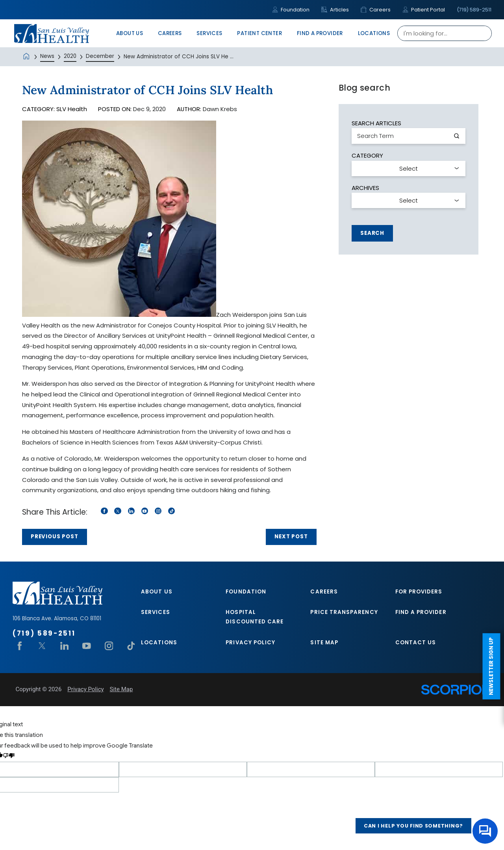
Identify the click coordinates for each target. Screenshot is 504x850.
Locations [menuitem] (374, 33)
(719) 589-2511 (474, 10)
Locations (159, 643)
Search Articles (376, 123)
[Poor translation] (9, 756)
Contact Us (416, 643)
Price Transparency (344, 612)
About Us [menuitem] (130, 33)
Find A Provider (421, 612)
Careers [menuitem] (170, 33)
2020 (70, 56)
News (47, 56)
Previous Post (54, 537)
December (100, 56)
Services (156, 612)
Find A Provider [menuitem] (320, 33)
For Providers (419, 592)
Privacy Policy (250, 643)
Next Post (291, 537)
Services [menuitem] (209, 33)
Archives (365, 188)
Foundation (291, 10)
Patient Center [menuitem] (259, 33)
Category (367, 155)
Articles (335, 10)
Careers (376, 10)
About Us (157, 592)
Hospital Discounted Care (255, 617)
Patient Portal (424, 10)
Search (372, 233)
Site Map (324, 643)
